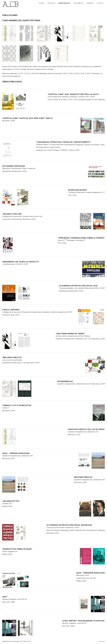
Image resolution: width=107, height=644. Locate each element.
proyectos (51, 3)
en (102, 641)
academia (90, 3)
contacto (100, 3)
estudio (41, 3)
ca (99, 641)
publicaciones (64, 3)
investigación (78, 3)
